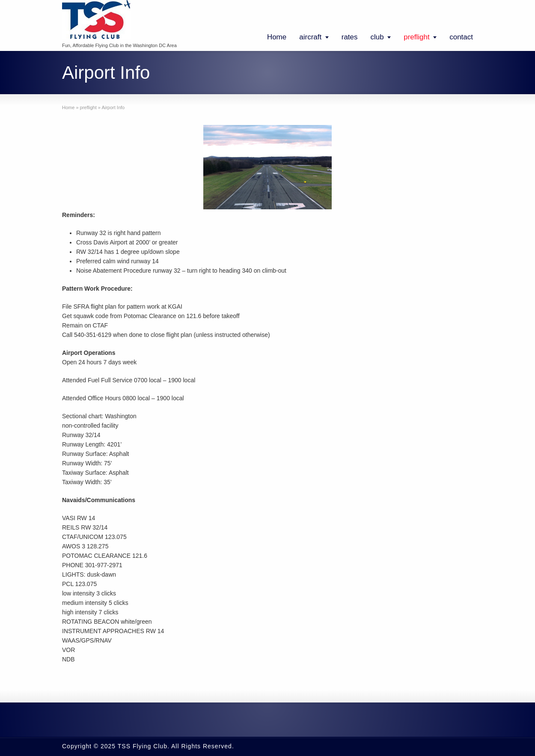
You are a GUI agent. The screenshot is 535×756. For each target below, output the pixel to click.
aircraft (310, 37)
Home (277, 37)
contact (461, 37)
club (377, 37)
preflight (416, 37)
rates (350, 37)
